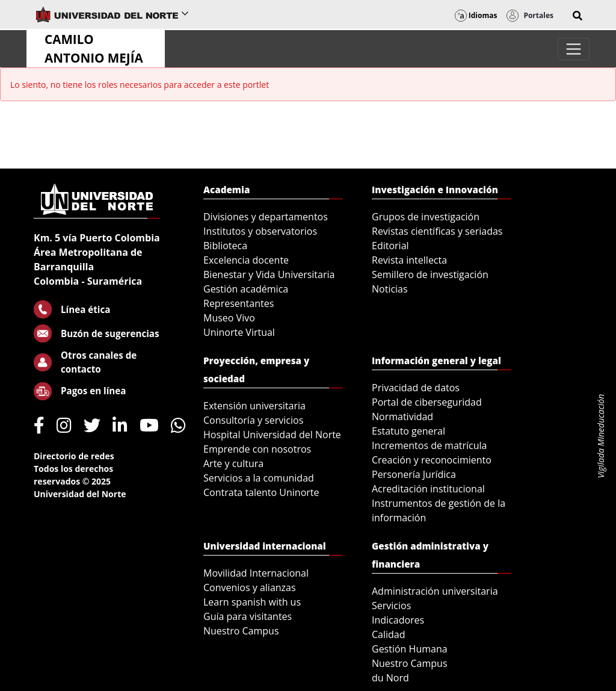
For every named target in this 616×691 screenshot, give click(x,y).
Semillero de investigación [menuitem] (430, 274)
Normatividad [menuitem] (402, 417)
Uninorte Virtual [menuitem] (239, 332)
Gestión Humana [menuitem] (410, 649)
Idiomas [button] (476, 15)
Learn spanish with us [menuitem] (252, 602)
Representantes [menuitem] (239, 303)
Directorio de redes (74, 456)
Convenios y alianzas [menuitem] (250, 587)
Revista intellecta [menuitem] (409, 260)
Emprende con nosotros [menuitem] (257, 449)
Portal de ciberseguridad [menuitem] (427, 402)
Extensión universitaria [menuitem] (254, 406)
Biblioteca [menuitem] (225, 246)
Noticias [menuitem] (390, 289)
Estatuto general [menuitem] (408, 431)
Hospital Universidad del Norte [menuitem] (272, 435)
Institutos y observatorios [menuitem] (260, 231)
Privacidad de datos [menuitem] (416, 388)
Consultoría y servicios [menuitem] (253, 420)
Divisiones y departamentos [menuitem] (266, 217)
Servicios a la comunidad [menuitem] (259, 478)
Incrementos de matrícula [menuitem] (430, 445)
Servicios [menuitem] (391, 606)
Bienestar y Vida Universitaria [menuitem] (269, 274)
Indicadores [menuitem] (398, 620)
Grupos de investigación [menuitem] (426, 217)
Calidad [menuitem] (389, 634)
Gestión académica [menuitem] (246, 289)
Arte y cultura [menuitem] (233, 463)
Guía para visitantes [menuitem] (248, 616)
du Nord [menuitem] (390, 678)
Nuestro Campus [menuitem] (241, 631)
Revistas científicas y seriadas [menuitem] (437, 231)
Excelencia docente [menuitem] (246, 260)
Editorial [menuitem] (390, 246)
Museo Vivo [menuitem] (229, 318)
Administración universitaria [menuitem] (435, 591)
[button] (577, 16)
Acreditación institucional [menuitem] (428, 489)
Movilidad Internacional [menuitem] (256, 573)
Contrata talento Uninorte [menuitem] (261, 492)
